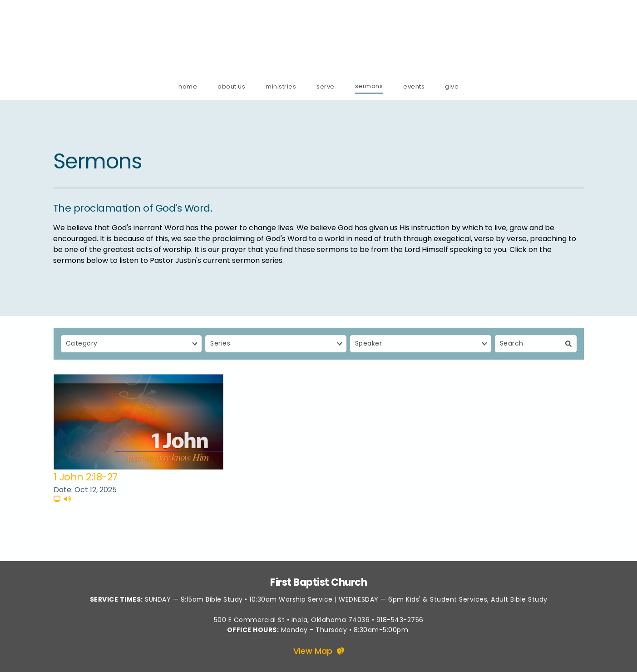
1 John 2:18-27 (86, 477)
